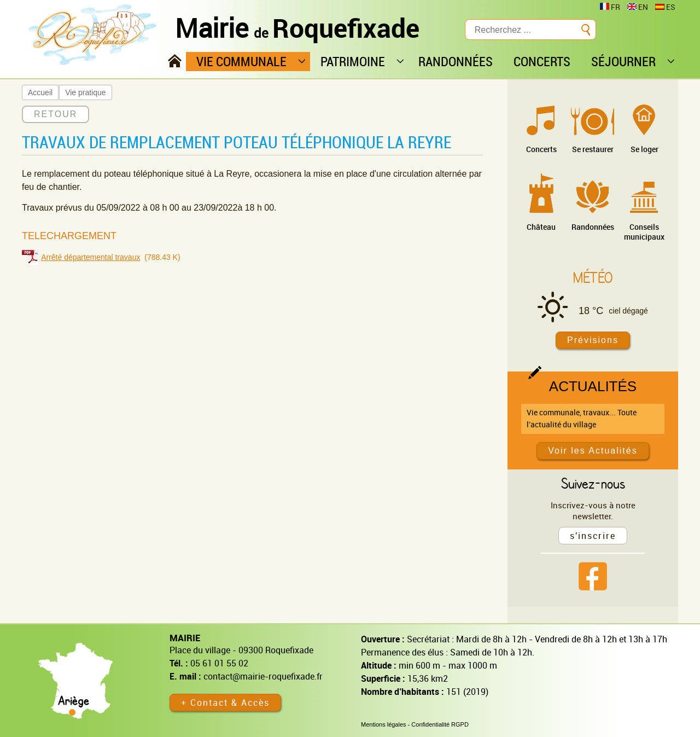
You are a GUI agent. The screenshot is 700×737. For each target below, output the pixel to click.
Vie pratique (85, 92)
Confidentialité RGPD (440, 724)
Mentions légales (384, 724)
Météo (593, 277)
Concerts (541, 149)
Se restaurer (593, 149)
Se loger (644, 149)
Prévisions (593, 340)
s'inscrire (593, 536)
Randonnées (593, 227)
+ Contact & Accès (225, 703)
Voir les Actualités (593, 451)
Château (541, 227)
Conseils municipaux (644, 232)
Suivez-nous (593, 483)
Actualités (593, 386)
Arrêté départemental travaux (91, 257)
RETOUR (56, 114)
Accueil (40, 92)
